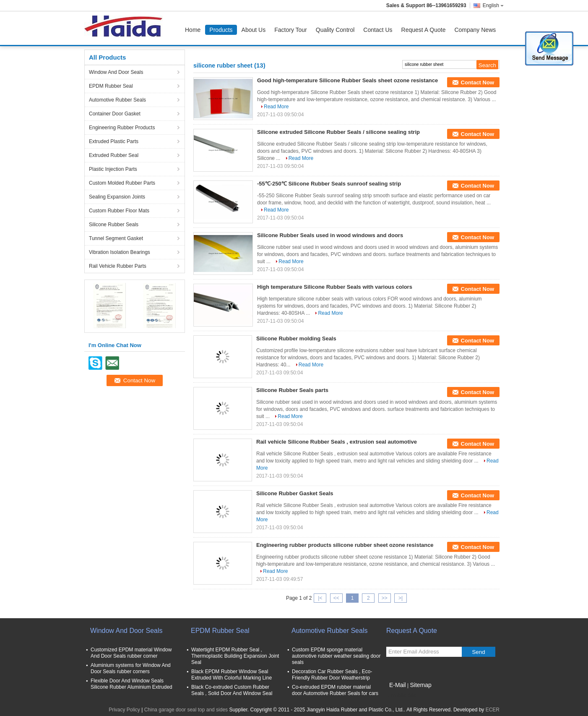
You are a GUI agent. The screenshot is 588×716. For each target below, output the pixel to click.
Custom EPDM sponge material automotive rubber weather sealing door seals (336, 656)
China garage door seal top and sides (186, 710)
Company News (475, 30)
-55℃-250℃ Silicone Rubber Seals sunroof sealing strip (329, 184)
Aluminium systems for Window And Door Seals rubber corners (131, 668)
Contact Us (378, 30)
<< (336, 598)
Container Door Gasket (115, 114)
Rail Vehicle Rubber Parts (118, 266)
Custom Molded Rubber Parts (122, 183)
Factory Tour (291, 30)
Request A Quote (424, 30)
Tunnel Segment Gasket (116, 238)
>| (401, 598)
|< (320, 598)
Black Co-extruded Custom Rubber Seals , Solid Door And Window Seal (232, 690)
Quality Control (335, 30)
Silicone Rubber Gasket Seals (295, 493)
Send (478, 652)
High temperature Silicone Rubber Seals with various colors (335, 287)
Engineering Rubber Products (122, 128)
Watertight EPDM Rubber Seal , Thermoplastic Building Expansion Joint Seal (235, 656)
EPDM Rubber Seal (111, 86)
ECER (493, 710)
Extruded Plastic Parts (114, 141)
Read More (276, 107)
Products (221, 30)
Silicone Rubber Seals (114, 225)
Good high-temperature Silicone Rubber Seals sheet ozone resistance (347, 80)
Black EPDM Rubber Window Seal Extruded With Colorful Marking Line (232, 675)
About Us (254, 30)
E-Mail (398, 685)
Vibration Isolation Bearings (120, 252)
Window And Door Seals (116, 72)
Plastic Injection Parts (113, 169)
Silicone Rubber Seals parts (292, 390)
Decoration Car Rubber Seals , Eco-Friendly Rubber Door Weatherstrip (332, 675)
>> (385, 598)
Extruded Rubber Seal (114, 155)
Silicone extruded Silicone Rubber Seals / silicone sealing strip (338, 132)
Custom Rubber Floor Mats (119, 211)
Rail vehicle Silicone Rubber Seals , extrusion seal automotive (337, 442)
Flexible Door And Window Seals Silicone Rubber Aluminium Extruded (131, 684)
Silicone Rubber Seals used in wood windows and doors (330, 235)
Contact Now (477, 82)
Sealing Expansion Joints (117, 197)
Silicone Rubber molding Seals (296, 338)
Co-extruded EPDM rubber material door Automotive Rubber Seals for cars (335, 690)
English (493, 5)
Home (193, 30)
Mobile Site (401, 695)
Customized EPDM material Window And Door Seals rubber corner (131, 653)
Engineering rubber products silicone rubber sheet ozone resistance (345, 545)
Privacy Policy (124, 710)
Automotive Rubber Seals (117, 100)
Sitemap (420, 685)
